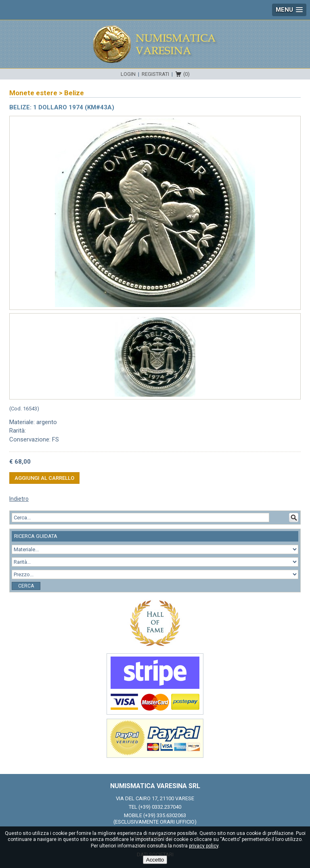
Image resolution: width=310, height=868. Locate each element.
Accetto (155, 860)
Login (128, 74)
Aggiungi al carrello (44, 478)
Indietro (19, 499)
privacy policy (204, 846)
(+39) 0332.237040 (160, 807)
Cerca (26, 586)
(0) (186, 74)
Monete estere (33, 93)
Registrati (155, 74)
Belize (74, 93)
